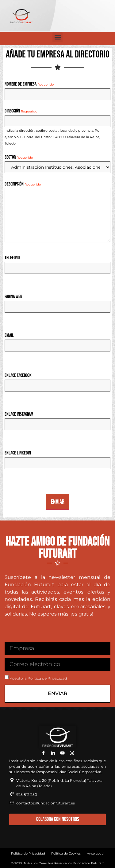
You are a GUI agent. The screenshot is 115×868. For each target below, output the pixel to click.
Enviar (58, 502)
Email (9, 336)
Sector (19, 157)
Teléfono (12, 258)
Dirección (21, 111)
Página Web (13, 297)
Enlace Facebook (18, 376)
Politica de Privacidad (47, 678)
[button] (57, 37)
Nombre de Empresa (29, 84)
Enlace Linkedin (18, 453)
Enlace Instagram (19, 414)
